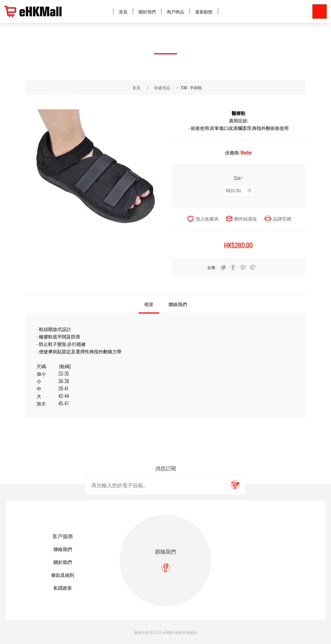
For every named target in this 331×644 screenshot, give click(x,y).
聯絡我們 (63, 549)
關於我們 (63, 562)
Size (238, 178)
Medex (246, 152)
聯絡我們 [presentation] (178, 304)
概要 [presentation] (149, 304)
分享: (212, 267)
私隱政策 (63, 588)
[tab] (149, 304)
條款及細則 (63, 575)
